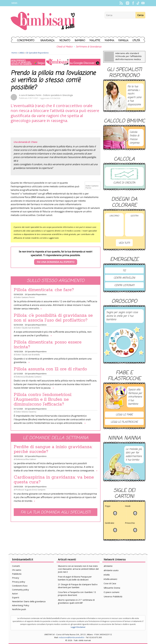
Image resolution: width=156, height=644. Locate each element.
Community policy (20, 590)
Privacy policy (19, 582)
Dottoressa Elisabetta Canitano (29, 377)
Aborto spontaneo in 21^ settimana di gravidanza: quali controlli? (76, 601)
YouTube (143, 3)
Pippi (108, 506)
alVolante (108, 566)
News (14, 3)
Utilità (136, 41)
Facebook (133, 3)
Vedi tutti (124, 243)
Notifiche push (19, 609)
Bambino (80, 41)
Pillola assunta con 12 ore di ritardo (50, 369)
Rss (121, 3)
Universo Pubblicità (113, 596)
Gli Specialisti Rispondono (37, 53)
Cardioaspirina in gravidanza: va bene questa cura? (54, 480)
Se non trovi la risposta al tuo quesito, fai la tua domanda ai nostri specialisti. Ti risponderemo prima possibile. (56, 257)
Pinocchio (130, 523)
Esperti (16, 597)
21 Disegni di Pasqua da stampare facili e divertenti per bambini (78, 586)
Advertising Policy (21, 605)
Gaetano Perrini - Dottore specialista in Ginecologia (50, 95)
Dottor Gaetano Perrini (25, 297)
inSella (107, 575)
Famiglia (123, 41)
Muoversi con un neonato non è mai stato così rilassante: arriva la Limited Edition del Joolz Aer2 (78, 569)
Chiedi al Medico (64, 47)
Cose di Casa (110, 583)
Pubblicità (17, 574)
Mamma (109, 41)
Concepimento (26, 41)
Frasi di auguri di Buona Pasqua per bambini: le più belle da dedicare (75, 578)
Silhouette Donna (112, 588)
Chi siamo (17, 570)
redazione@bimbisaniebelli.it (71, 637)
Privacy (16, 578)
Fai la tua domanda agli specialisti (56, 512)
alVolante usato (111, 570)
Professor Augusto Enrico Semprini (31, 490)
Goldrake (110, 523)
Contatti (16, 566)
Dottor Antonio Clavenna (26, 412)
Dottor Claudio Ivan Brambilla (28, 328)
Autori (15, 593)
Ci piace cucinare (112, 592)
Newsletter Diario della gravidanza (29, 601)
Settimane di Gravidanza (89, 47)
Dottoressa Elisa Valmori (26, 459)
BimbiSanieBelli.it (43, 21)
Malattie (95, 41)
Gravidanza (47, 41)
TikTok (138, 3)
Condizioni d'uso (20, 586)
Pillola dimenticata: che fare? (44, 290)
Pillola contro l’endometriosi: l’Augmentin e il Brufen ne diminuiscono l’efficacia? (43, 399)
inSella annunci (110, 579)
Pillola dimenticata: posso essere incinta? (48, 345)
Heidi (128, 506)
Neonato (65, 41)
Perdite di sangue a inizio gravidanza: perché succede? (53, 449)
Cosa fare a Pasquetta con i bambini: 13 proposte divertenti (77, 594)
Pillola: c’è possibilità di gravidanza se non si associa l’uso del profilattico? (53, 318)
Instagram (127, 3)
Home (14, 53)
